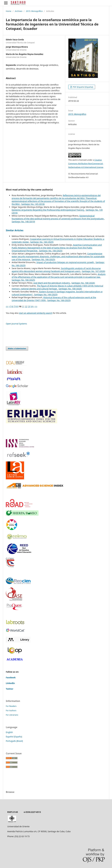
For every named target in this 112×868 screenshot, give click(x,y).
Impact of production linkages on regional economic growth (65, 262)
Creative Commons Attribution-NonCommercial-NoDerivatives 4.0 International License (86, 164)
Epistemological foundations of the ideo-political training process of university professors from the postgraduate (58, 217)
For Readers (11, 706)
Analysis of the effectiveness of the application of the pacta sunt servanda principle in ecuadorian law (59, 276)
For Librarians (12, 715)
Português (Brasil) (14, 741)
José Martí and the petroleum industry (52, 283)
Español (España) (14, 737)
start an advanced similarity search (36, 313)
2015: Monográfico (34, 11)
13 (29, 306)
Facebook (11, 677)
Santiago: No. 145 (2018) (33, 204)
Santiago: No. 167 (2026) (93, 271)
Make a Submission (17, 348)
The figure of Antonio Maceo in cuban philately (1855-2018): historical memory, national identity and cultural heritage (57, 287)
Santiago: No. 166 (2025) (42, 242)
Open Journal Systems (16, 324)
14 (32, 306)
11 (23, 306)
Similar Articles (15, 230)
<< (7, 306)
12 (26, 306)
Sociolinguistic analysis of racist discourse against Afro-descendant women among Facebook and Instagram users (56, 270)
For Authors (11, 710)
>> (36, 306)
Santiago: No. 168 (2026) (83, 283)
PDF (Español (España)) (83, 87)
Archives (19, 11)
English (9, 732)
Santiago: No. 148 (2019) (23, 222)
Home (9, 11)
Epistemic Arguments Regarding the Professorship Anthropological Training (48, 210)
